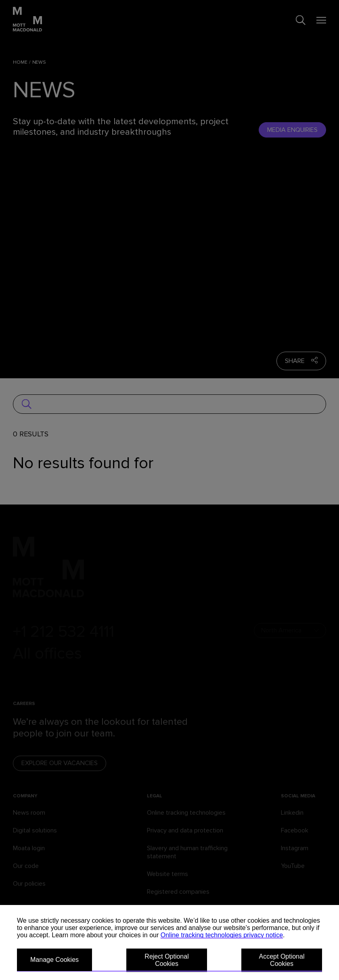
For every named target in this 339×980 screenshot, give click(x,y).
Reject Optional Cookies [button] (166, 960)
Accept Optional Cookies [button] (282, 960)
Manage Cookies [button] (54, 960)
